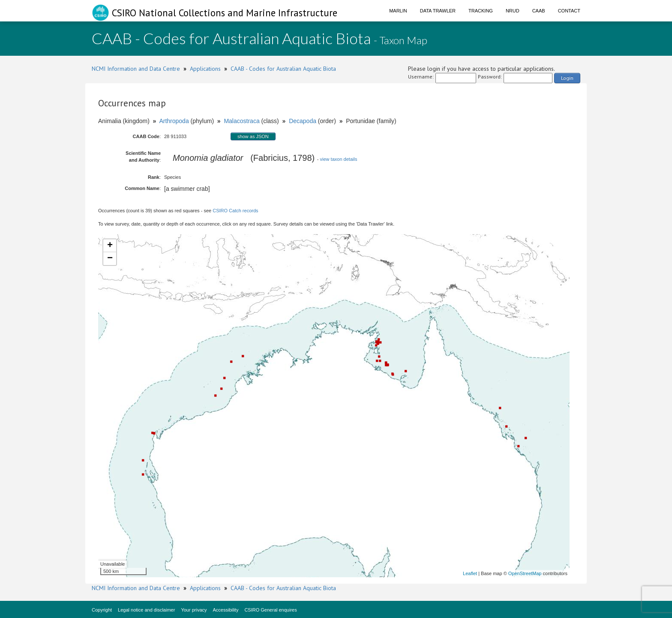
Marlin (398, 11)
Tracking (481, 11)
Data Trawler (438, 11)
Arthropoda (174, 121)
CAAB (539, 11)
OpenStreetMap (525, 573)
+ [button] (110, 246)
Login (567, 78)
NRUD (513, 11)
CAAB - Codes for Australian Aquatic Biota (283, 69)
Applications (205, 69)
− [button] (110, 259)
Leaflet (470, 573)
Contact (569, 11)
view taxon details (339, 159)
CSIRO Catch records (235, 211)
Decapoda (303, 121)
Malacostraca (241, 121)
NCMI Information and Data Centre (136, 69)
